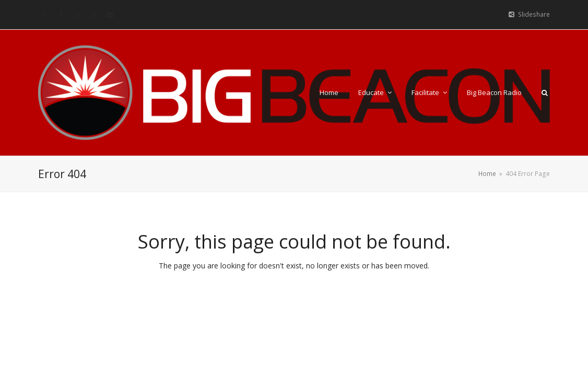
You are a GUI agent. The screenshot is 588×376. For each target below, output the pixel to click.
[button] (545, 92)
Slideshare (534, 14)
